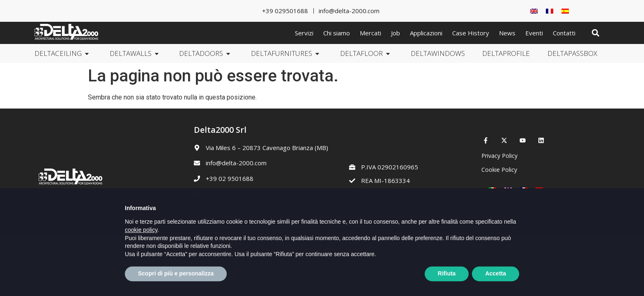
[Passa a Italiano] (492, 190)
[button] (595, 33)
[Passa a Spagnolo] (565, 11)
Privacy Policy (499, 156)
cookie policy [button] (141, 249)
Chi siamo (337, 33)
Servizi (304, 33)
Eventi (534, 33)
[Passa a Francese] (550, 11)
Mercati (370, 33)
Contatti (564, 33)
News (507, 33)
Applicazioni (426, 33)
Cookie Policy (499, 170)
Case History (471, 33)
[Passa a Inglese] (534, 11)
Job (396, 33)
